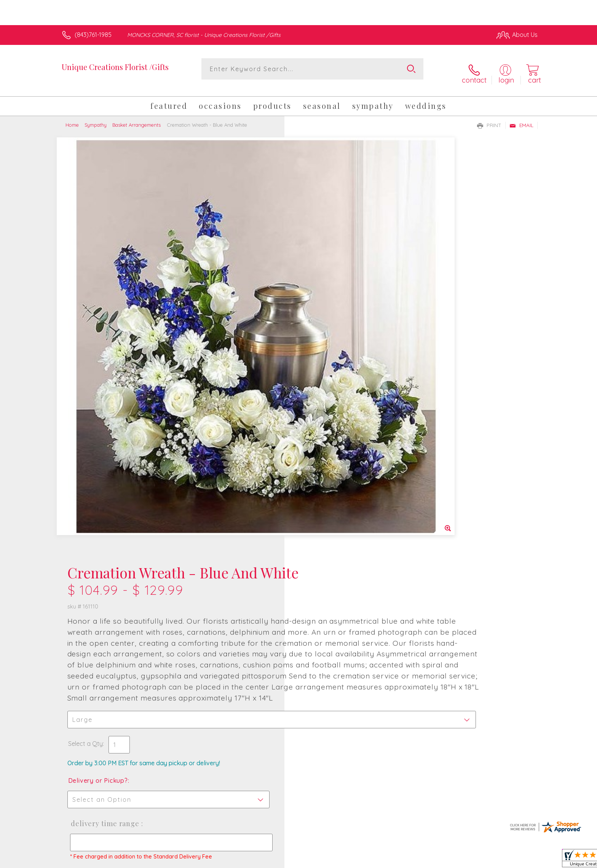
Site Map (517, 860)
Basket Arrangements (136, 117)
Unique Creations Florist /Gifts (115, 67)
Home (72, 117)
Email (521, 118)
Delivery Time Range (334, 453)
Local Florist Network (470, 860)
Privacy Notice (416, 860)
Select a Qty (317, 373)
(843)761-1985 (93, 35)
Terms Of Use (371, 860)
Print (489, 118)
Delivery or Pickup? (329, 410)
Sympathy (96, 117)
